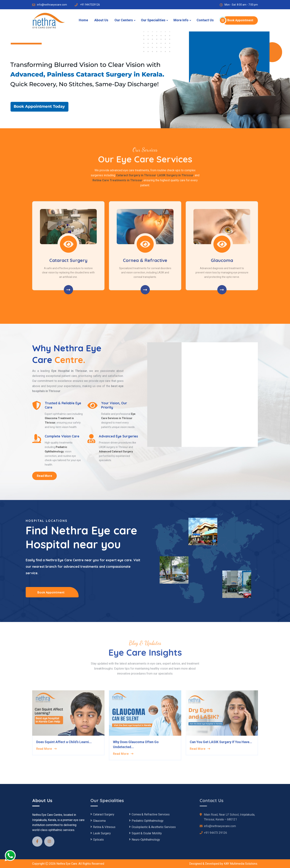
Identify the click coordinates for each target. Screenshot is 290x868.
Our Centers (124, 20)
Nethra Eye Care (67, 864)
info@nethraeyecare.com (52, 5)
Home (83, 20)
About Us (101, 20)
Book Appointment (238, 20)
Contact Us (205, 20)
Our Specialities (153, 20)
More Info (181, 20)
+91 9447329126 (90, 5)
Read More (44, 476)
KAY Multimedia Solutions (241, 864)
